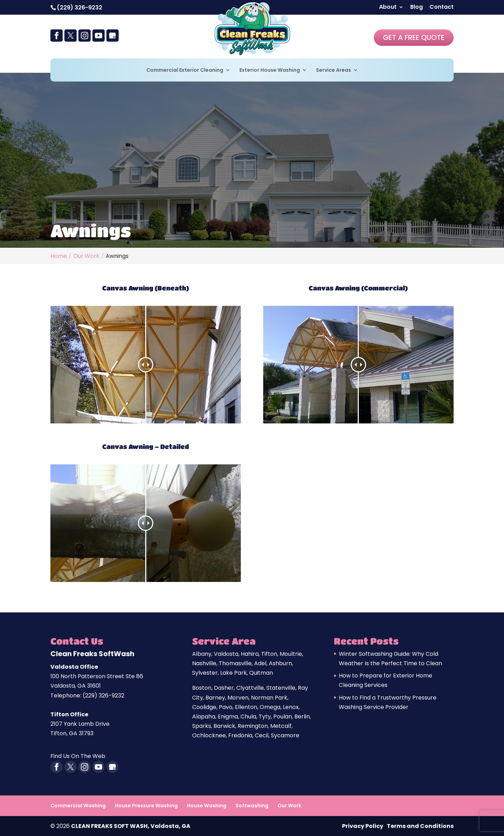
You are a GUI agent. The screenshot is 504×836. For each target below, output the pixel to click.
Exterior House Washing (270, 71)
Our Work (289, 806)
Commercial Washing (78, 806)
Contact (442, 8)
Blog (416, 8)
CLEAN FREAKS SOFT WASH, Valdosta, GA (131, 826)
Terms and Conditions (420, 826)
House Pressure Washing (146, 806)
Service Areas (334, 71)
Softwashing (252, 806)
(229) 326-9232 (79, 8)
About (388, 8)
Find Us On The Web (78, 756)
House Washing (207, 806)
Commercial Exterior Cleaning (185, 71)
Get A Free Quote (414, 37)
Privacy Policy (363, 826)
